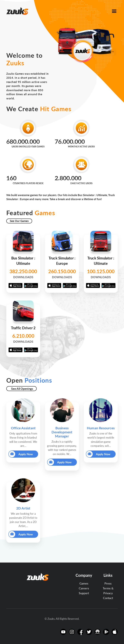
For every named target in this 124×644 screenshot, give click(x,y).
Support (84, 593)
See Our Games (19, 221)
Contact (108, 598)
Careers (84, 588)
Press (108, 583)
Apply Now (21, 454)
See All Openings (22, 389)
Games (84, 583)
